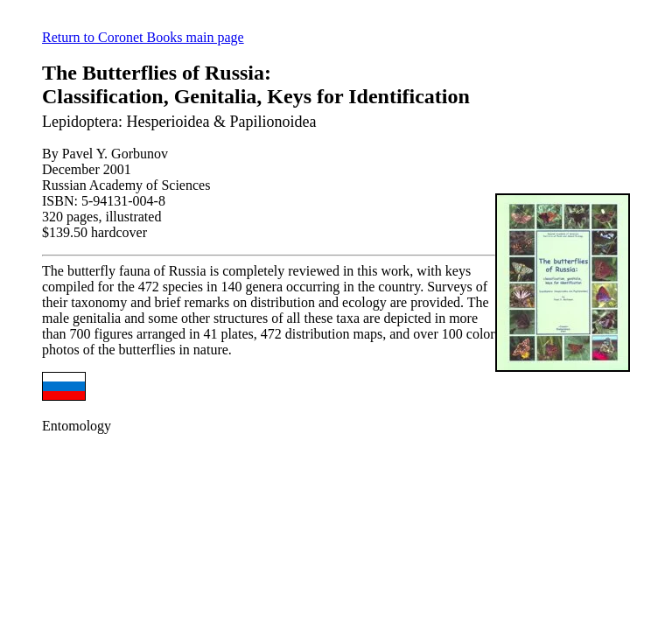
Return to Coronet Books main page (143, 37)
